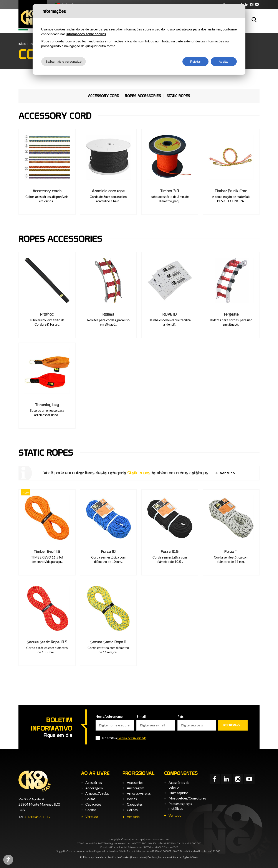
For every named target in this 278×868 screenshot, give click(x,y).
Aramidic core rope (108, 191)
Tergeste (231, 314)
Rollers (108, 314)
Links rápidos (178, 793)
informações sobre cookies (86, 34)
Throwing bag (47, 405)
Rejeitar (195, 61)
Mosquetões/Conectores (187, 798)
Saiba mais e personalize (64, 61)
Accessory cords (47, 191)
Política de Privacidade (132, 738)
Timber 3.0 (170, 191)
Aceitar (224, 61)
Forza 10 (108, 551)
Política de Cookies (119, 857)
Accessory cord (104, 96)
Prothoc (47, 314)
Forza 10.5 (170, 551)
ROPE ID (170, 314)
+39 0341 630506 (38, 817)
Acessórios (94, 782)
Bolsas (90, 799)
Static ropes (178, 96)
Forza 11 (231, 551)
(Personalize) (138, 857)
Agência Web (190, 857)
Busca (254, 20)
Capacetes (93, 804)
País (180, 716)
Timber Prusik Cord (231, 191)
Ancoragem (94, 788)
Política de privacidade (93, 857)
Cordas (91, 810)
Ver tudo (227, 473)
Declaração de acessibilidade (164, 857)
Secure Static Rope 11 (108, 642)
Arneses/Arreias (97, 793)
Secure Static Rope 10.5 (47, 642)
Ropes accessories (143, 96)
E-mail (141, 716)
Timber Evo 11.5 (47, 551)
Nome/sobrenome (109, 716)
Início (22, 44)
